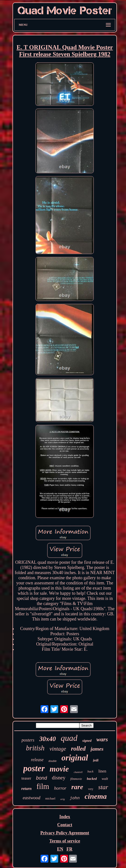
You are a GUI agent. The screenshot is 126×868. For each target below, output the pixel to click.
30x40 (48, 739)
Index (65, 817)
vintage (58, 749)
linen (102, 771)
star (103, 787)
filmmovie (76, 779)
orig (62, 799)
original (75, 758)
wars (102, 739)
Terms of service (65, 841)
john (75, 798)
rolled (78, 749)
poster (34, 768)
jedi (96, 760)
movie (59, 769)
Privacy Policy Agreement (65, 833)
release (37, 760)
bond (42, 778)
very (91, 789)
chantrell (78, 772)
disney (59, 778)
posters (28, 740)
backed (92, 779)
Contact (65, 825)
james (97, 749)
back (91, 771)
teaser (26, 778)
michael (50, 798)
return (27, 789)
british (35, 748)
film (43, 786)
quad (69, 738)
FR (70, 849)
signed (87, 741)
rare (77, 787)
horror (60, 788)
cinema (96, 796)
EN (60, 849)
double (52, 761)
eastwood (31, 798)
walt (105, 779)
